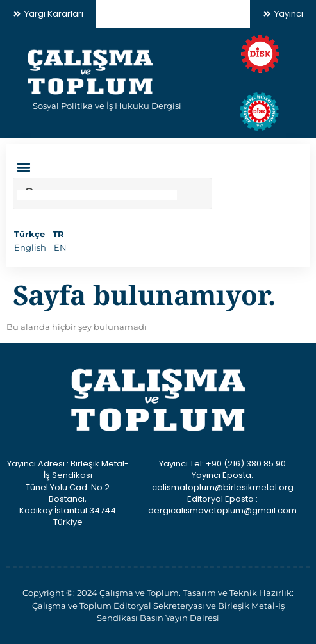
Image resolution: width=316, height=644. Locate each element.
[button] (23, 168)
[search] (97, 195)
